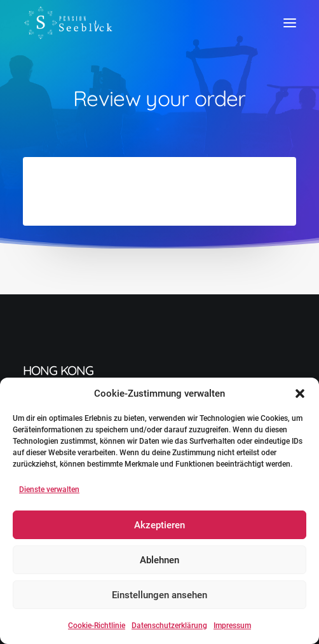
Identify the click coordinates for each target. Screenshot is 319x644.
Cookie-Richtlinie (97, 626)
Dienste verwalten (49, 490)
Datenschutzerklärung (169, 626)
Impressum (232, 626)
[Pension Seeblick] (69, 23)
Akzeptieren (159, 525)
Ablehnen (159, 560)
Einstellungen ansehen (159, 595)
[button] (300, 394)
